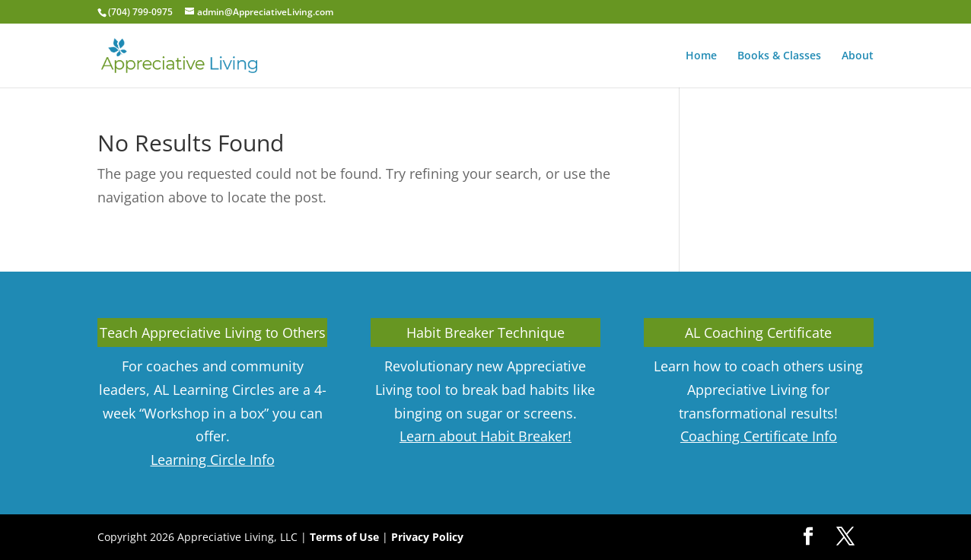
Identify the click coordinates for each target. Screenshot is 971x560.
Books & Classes (779, 56)
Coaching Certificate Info (759, 436)
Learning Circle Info (213, 460)
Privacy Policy (427, 537)
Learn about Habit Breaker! (485, 436)
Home (701, 56)
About (858, 56)
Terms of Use (344, 537)
